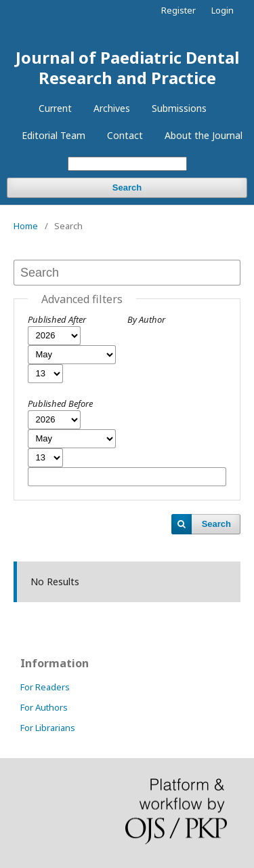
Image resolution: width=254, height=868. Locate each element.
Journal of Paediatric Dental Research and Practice (127, 67)
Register (178, 10)
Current (55, 108)
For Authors (44, 707)
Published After (57, 319)
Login (223, 10)
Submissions (179, 108)
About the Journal (204, 135)
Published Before (60, 403)
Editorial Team (54, 135)
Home (26, 226)
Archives (112, 108)
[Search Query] (127, 164)
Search (127, 188)
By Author (146, 319)
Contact (125, 135)
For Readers (45, 687)
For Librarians (48, 728)
